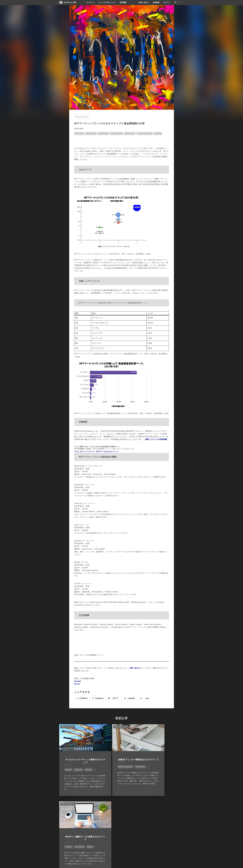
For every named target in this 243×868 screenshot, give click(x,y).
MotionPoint (163, 768)
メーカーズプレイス (145, 133)
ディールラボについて (106, 2)
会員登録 (155, 2)
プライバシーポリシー (150, 821)
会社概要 (123, 2)
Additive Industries (113, 768)
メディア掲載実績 (129, 826)
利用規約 (146, 826)
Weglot (173, 768)
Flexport (87, 768)
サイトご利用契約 (148, 816)
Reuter (77, 683)
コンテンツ (89, 2)
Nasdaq (78, 681)
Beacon (67, 768)
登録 (164, 816)
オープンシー (91, 133)
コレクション (103, 133)
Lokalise (152, 768)
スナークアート (117, 133)
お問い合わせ (142, 2)
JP (175, 2)
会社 (124, 816)
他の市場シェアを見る (121, 804)
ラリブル (158, 133)
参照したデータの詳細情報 (156, 439)
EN (181, 2)
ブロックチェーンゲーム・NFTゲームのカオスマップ (96, 451)
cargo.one (77, 768)
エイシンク (79, 133)
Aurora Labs (128, 768)
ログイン (167, 2)
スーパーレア (130, 133)
